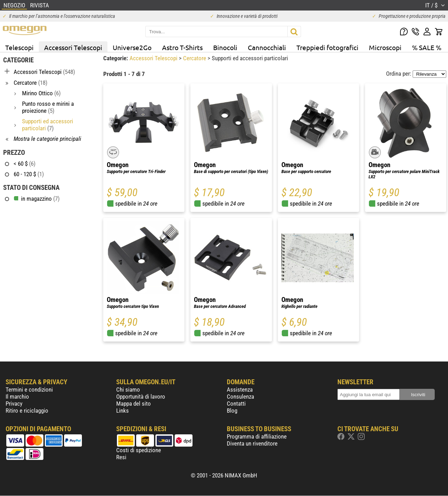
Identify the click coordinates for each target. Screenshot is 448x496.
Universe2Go (132, 47)
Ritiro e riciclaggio (27, 411)
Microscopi (385, 47)
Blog (232, 411)
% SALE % (427, 47)
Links (122, 411)
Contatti (236, 404)
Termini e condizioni (29, 390)
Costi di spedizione (139, 450)
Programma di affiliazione (257, 436)
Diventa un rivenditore (252, 443)
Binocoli (225, 47)
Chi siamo (128, 390)
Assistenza (240, 390)
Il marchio (17, 397)
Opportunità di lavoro (141, 397)
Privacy (14, 404)
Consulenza (240, 397)
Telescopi (19, 47)
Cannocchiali (267, 47)
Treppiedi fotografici (327, 47)
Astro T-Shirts (182, 47)
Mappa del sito (134, 404)
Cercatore (195, 58)
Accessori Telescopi (73, 47)
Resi (121, 457)
